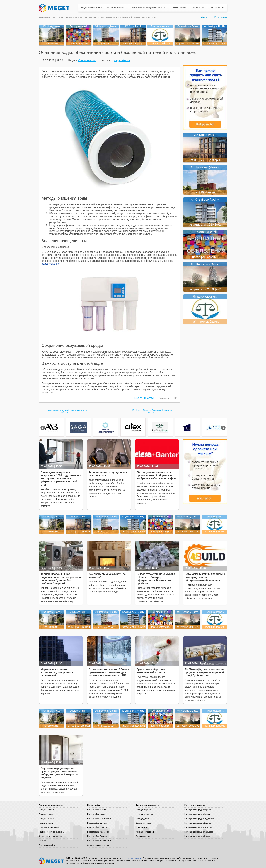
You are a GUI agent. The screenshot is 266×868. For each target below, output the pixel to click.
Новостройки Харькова (98, 832)
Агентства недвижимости (50, 836)
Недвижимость (46, 17)
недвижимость (134, 858)
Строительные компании (99, 845)
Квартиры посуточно (145, 814)
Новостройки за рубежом (99, 841)
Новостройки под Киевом (99, 819)
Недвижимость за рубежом (51, 832)
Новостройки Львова (97, 836)
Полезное (217, 8)
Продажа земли (46, 823)
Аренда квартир (143, 810)
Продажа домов (46, 819)
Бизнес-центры (143, 836)
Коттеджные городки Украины (198, 810)
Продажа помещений (49, 827)
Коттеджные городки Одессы (198, 827)
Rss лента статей (145, 398)
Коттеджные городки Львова (198, 836)
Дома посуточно (143, 823)
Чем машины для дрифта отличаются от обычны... (66, 411)
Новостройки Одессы (97, 827)
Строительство (87, 60)
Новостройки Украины (98, 810)
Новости (198, 8)
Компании (179, 8)
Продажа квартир (47, 810)
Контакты (43, 841)
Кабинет (204, 17)
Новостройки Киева (96, 814)
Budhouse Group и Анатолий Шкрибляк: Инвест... (153, 411)
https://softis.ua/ (51, 264)
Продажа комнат (46, 814)
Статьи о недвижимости (68, 17)
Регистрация (221, 17)
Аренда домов (143, 819)
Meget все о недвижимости (51, 861)
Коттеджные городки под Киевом (200, 819)
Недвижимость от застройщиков (103, 8)
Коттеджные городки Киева (197, 814)
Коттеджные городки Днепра (198, 823)
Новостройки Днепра (97, 823)
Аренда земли (142, 827)
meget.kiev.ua (122, 60)
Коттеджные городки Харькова (199, 832)
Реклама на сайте (47, 845)
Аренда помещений (145, 832)
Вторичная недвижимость (149, 8)
